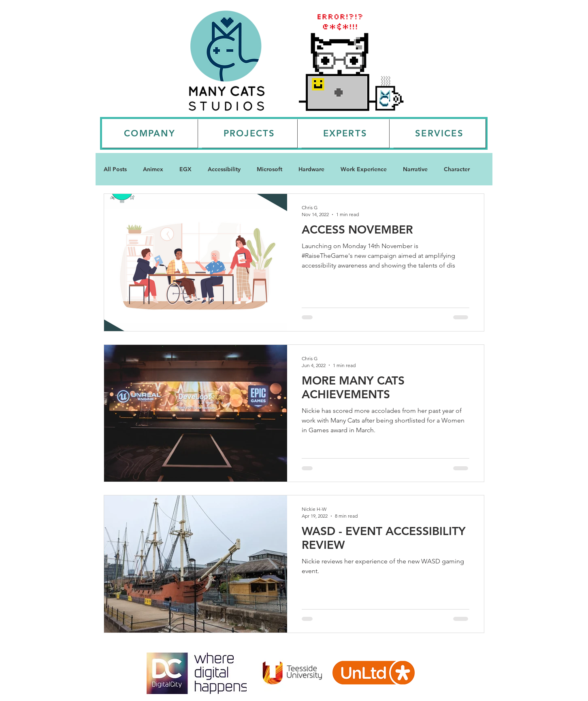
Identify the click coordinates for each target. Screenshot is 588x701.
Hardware (311, 169)
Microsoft (269, 169)
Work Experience (364, 169)
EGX (185, 169)
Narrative (415, 169)
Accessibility (224, 169)
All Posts (115, 169)
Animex (153, 169)
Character (457, 169)
